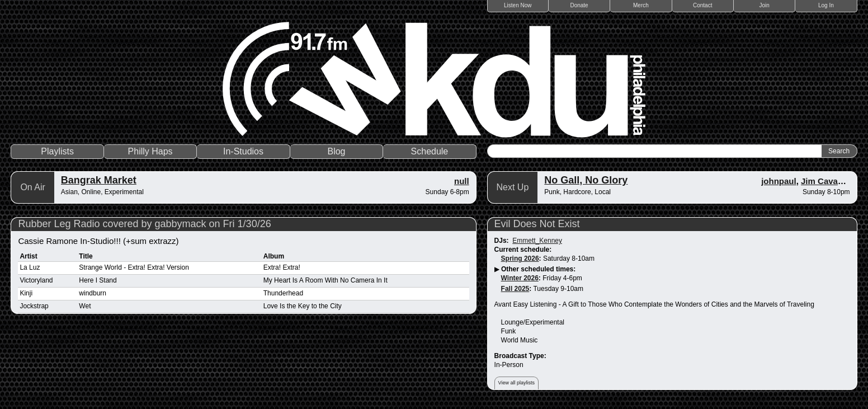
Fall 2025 (515, 289)
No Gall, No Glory (586, 180)
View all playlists (516, 383)
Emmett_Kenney (537, 241)
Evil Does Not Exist (537, 224)
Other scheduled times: (538, 269)
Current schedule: (523, 250)
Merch (641, 5)
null (462, 181)
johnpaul (779, 181)
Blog (336, 151)
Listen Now (518, 5)
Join (764, 5)
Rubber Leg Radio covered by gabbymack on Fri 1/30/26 (144, 224)
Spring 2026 (520, 258)
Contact (702, 5)
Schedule (430, 151)
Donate (579, 5)
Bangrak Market (99, 180)
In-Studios (243, 151)
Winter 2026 (520, 278)
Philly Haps (150, 151)
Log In (826, 5)
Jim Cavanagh (829, 181)
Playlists (57, 151)
